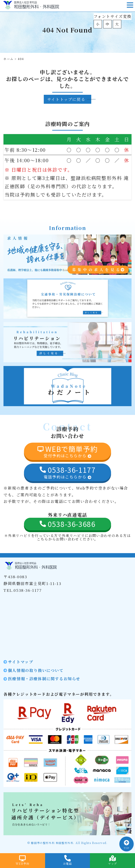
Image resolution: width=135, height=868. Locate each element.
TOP (127, 845)
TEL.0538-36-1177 (23, 590)
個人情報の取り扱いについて (36, 670)
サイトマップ (21, 662)
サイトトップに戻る (66, 99)
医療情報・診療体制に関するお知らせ (44, 679)
